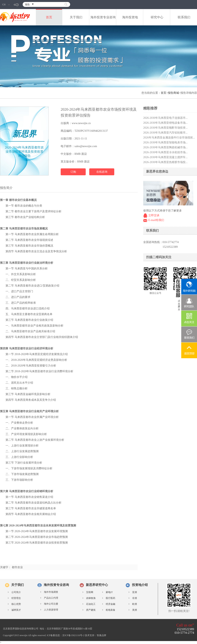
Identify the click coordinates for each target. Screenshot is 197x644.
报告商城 (173, 93)
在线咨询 (102, 172)
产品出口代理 (51, 598)
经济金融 (111, 604)
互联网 (90, 592)
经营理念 (16, 598)
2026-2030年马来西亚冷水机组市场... (165, 152)
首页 (49, 17)
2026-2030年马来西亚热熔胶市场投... (165, 162)
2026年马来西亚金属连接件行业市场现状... (169, 138)
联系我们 (184, 17)
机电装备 (111, 610)
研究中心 (157, 17)
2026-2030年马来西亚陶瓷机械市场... (165, 147)
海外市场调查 (51, 592)
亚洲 (135, 592)
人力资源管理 (51, 610)
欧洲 (135, 604)
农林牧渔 (91, 598)
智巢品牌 (101, 635)
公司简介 (16, 592)
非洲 (135, 598)
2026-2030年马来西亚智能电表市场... (165, 142)
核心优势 (16, 604)
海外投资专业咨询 (103, 17)
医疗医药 (111, 598)
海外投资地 (130, 17)
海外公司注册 (51, 604)
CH (6, 5)
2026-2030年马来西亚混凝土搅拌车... (165, 157)
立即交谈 (154, 215)
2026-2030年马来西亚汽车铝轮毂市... (165, 133)
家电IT (109, 592)
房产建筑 (91, 610)
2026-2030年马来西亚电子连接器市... (165, 118)
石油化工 (91, 604)
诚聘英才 (16, 610)
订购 (73, 172)
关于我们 (76, 17)
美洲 (135, 610)
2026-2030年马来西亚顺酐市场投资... (165, 128)
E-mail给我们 (156, 220)
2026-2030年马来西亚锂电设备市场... (165, 123)
